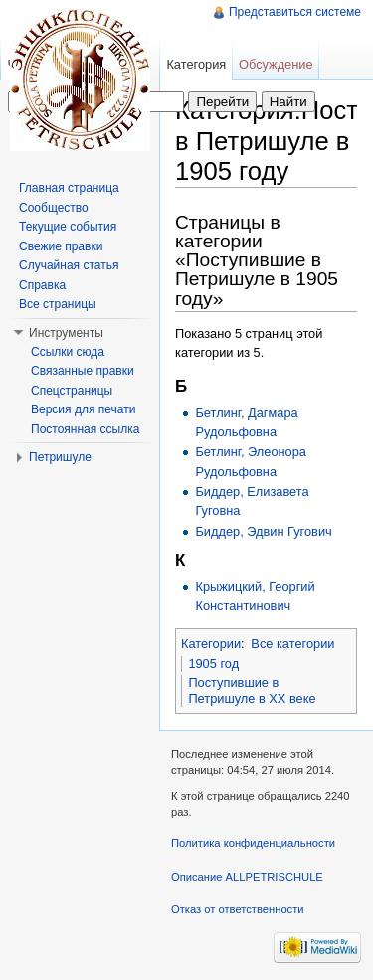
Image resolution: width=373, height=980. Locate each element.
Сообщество (54, 208)
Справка (42, 285)
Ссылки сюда (68, 352)
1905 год (213, 663)
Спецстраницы (72, 391)
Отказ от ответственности (238, 909)
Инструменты (66, 333)
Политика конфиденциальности (253, 843)
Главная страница (69, 188)
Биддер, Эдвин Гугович (263, 531)
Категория (196, 64)
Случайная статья (69, 265)
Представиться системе (295, 12)
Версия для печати (83, 409)
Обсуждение (276, 64)
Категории (211, 644)
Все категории (292, 644)
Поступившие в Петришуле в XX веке (252, 690)
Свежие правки (61, 246)
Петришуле (60, 457)
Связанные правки (83, 371)
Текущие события (68, 227)
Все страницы (58, 304)
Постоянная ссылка (85, 429)
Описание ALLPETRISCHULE (247, 877)
